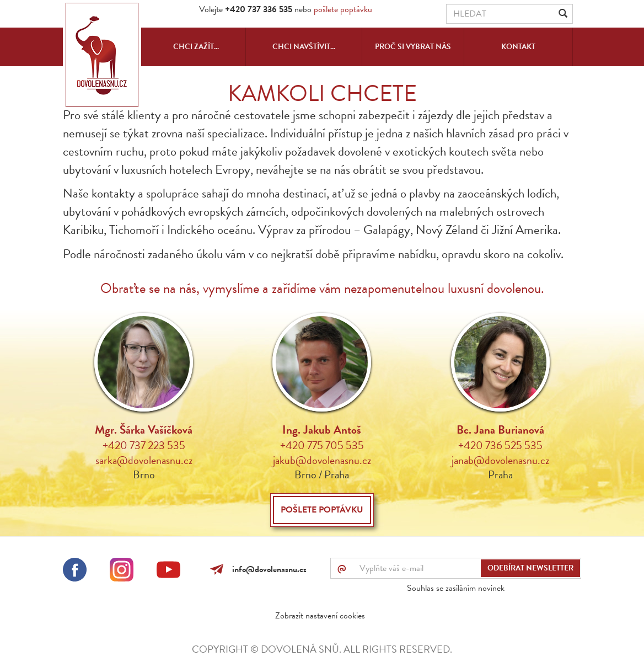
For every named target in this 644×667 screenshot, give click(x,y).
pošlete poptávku (343, 9)
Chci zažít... (196, 47)
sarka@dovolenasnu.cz (144, 460)
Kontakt (518, 47)
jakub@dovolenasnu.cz (322, 460)
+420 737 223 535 (144, 445)
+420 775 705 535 (322, 445)
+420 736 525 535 (500, 445)
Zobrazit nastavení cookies (320, 616)
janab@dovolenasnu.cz (500, 460)
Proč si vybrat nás (413, 47)
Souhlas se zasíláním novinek (456, 588)
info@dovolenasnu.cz (267, 569)
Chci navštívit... (304, 47)
